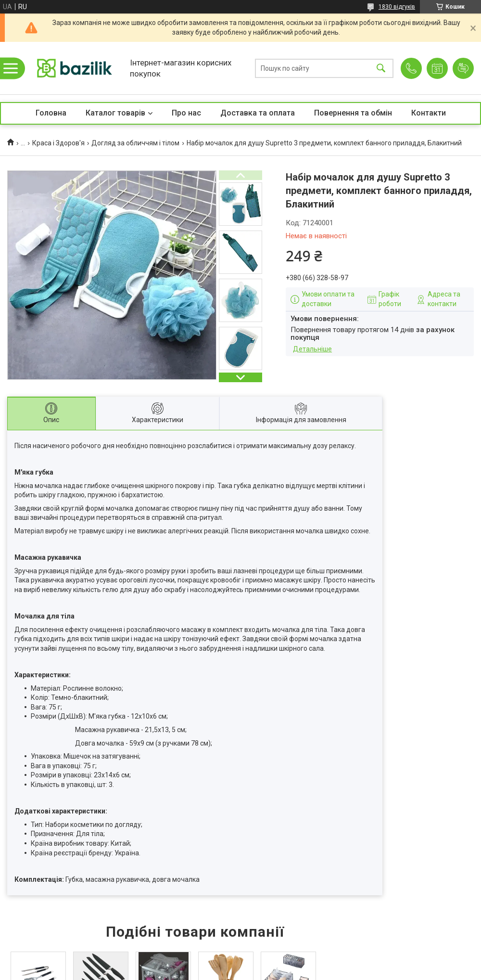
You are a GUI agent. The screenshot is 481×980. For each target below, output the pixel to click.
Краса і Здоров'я (58, 143)
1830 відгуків (397, 7)
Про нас (186, 113)
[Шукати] (381, 68)
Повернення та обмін (353, 113)
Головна (51, 113)
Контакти (429, 113)
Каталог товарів (115, 113)
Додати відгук (463, 68)
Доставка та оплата (258, 113)
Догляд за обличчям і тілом (135, 143)
